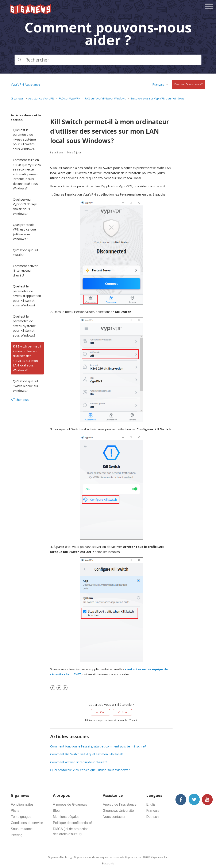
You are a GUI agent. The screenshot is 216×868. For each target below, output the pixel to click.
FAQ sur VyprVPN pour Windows (105, 98)
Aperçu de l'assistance (120, 804)
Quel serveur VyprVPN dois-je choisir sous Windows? (25, 207)
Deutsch (152, 817)
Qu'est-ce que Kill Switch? (26, 252)
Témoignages (21, 817)
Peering (17, 835)
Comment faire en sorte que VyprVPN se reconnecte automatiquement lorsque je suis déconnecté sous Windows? (27, 174)
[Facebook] (53, 688)
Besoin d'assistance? (188, 84)
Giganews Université (118, 811)
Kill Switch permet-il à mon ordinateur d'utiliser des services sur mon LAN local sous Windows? (27, 358)
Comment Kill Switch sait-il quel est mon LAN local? (87, 754)
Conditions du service (27, 823)
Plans (15, 811)
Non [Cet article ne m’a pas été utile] (124, 712)
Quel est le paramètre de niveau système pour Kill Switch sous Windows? (24, 139)
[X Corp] (59, 688)
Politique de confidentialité (73, 823)
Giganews (17, 98)
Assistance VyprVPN (41, 98)
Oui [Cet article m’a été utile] (102, 712)
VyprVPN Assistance (26, 84)
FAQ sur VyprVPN (70, 98)
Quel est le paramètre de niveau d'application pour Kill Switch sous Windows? (27, 296)
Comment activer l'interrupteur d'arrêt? (25, 270)
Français (159, 84)
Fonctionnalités (22, 804)
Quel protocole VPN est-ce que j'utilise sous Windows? (24, 232)
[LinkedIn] (65, 688)
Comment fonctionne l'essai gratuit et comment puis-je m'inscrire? (98, 746)
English (152, 804)
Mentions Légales (66, 817)
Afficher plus (20, 400)
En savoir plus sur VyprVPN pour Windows (157, 98)
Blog (56, 811)
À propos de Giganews (70, 804)
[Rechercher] (108, 60)
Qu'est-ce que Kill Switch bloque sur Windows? (26, 386)
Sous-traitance (22, 829)
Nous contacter (114, 817)
